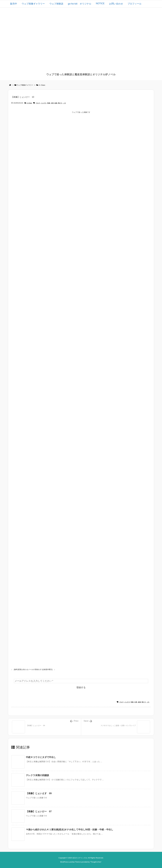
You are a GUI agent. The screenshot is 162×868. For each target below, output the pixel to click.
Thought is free (96, 862)
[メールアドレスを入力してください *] (81, 681)
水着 (52, 103)
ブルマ (38, 103)
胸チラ (60, 103)
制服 (49, 103)
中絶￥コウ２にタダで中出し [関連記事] (41, 757)
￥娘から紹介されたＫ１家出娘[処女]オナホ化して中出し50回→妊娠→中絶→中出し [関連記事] (70, 830)
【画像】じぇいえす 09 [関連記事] (39, 793)
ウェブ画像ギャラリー (25, 85)
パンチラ (44, 103)
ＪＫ (65, 103)
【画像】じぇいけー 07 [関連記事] (39, 811)
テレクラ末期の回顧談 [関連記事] (37, 775)
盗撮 (56, 103)
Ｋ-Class (42, 85)
